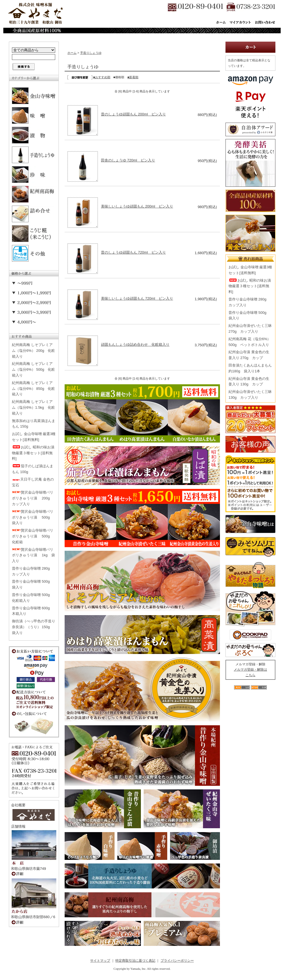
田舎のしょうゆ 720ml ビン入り (128, 160)
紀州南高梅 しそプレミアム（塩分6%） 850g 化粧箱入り (33, 389)
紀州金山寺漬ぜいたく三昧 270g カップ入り (250, 329)
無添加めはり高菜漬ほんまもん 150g (34, 424)
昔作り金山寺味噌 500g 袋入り (33, 584)
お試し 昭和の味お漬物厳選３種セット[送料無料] (33, 453)
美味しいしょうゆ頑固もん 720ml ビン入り (137, 298)
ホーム (72, 53)
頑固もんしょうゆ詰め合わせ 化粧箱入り (135, 344)
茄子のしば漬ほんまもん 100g (33, 469)
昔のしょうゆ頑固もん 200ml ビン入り (133, 114)
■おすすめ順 (102, 77)
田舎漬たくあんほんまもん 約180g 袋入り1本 (250, 368)
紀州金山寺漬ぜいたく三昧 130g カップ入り (250, 395)
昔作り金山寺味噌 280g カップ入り (33, 571)
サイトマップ (100, 961)
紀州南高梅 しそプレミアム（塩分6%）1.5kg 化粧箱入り (33, 407)
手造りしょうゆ (91, 53)
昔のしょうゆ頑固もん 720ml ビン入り (133, 252)
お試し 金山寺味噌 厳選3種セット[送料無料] (34, 437)
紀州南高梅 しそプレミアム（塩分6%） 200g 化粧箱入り (33, 351)
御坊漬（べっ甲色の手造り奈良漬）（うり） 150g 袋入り (34, 627)
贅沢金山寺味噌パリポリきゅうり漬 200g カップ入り (33, 498)
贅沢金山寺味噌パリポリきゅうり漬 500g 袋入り (33, 517)
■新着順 (133, 77)
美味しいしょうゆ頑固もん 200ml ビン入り (137, 206)
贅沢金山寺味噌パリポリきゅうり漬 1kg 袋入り (33, 555)
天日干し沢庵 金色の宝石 (33, 482)
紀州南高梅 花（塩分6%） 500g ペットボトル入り (250, 342)
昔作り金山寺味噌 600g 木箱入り (33, 611)
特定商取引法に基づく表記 (135, 961)
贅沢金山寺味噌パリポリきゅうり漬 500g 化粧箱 (33, 536)
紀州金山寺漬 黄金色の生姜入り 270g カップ (249, 355)
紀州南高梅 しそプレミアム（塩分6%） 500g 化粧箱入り (33, 369)
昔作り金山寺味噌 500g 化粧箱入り (33, 598)
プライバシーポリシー (177, 961)
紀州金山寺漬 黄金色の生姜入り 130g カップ (249, 382)
